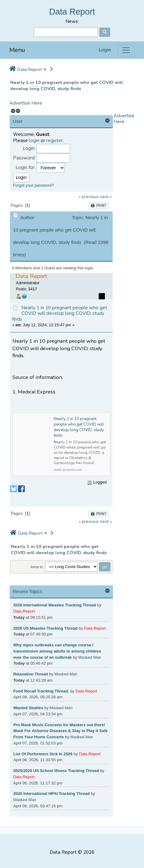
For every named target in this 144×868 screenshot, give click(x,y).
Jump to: (37, 567)
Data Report (72, 12)
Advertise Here (26, 103)
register (54, 141)
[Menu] (126, 50)
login (34, 141)
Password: (24, 158)
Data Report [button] (30, 69)
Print (99, 206)
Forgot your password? (34, 185)
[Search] (66, 32)
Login (105, 50)
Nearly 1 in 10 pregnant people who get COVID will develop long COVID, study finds (67, 86)
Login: (29, 148)
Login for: (25, 168)
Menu (17, 50)
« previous (89, 197)
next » (106, 197)
